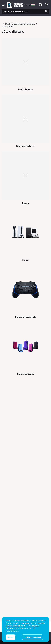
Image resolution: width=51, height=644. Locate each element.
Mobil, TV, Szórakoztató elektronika (20, 24)
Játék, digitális (8, 26)
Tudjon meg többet (32, 637)
